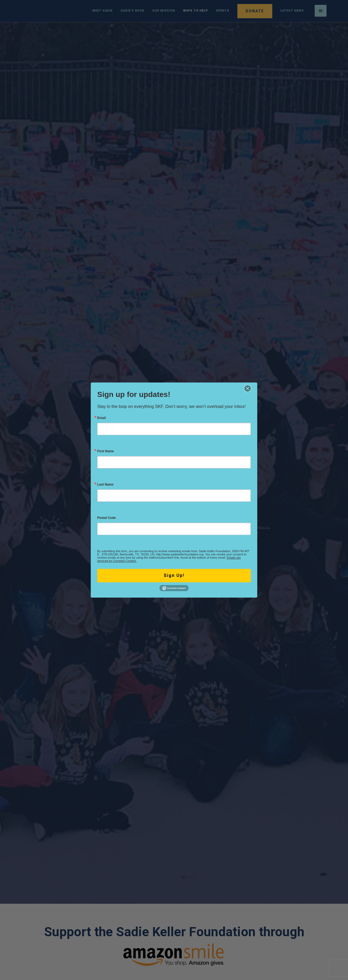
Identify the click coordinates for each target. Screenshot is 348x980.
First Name (106, 451)
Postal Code (106, 518)
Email (102, 418)
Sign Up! (174, 575)
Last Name (105, 484)
